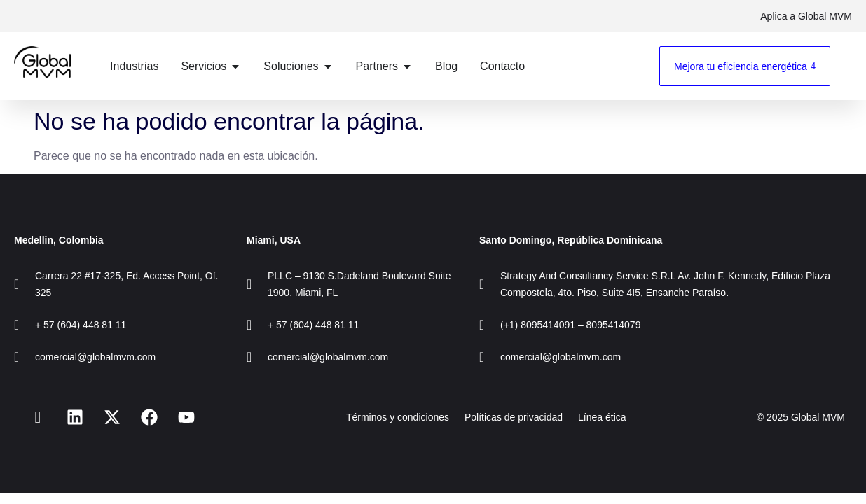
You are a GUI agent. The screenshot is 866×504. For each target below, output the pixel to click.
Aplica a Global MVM (806, 16)
